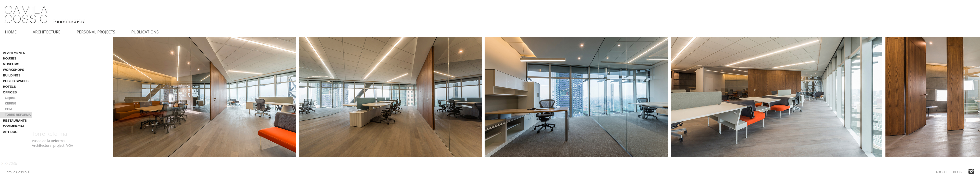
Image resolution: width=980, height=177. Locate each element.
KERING (11, 103)
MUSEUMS (11, 64)
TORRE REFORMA (18, 115)
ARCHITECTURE (47, 32)
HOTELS (9, 87)
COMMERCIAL (14, 126)
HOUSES (10, 58)
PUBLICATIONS (145, 32)
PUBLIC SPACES (16, 81)
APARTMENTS (14, 53)
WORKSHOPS (14, 70)
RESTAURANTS (15, 121)
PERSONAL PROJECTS (96, 32)
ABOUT (941, 172)
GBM (8, 109)
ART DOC (10, 132)
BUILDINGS (12, 75)
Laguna (10, 98)
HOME (11, 32)
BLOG (958, 172)
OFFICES (10, 92)
